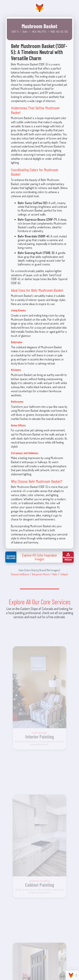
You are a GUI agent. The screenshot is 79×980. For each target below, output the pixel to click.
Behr (55, 574)
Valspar (64, 574)
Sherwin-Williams (20, 574)
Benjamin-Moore (41, 574)
